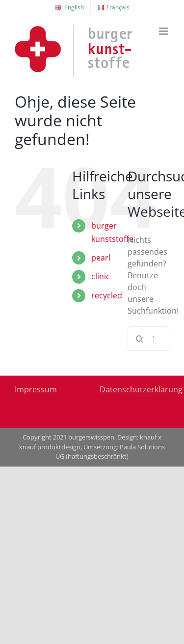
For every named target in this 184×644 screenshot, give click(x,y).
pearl (101, 258)
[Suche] (140, 339)
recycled (107, 295)
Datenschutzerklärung (141, 389)
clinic (101, 276)
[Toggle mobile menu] (164, 31)
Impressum (36, 389)
